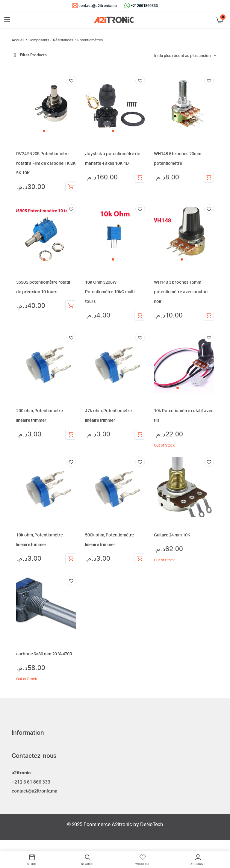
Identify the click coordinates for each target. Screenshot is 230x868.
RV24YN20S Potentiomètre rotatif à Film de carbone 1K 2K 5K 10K (46, 164)
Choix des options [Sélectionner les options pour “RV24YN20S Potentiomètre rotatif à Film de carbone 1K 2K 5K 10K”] (71, 187)
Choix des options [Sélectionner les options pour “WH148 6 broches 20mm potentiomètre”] (208, 177)
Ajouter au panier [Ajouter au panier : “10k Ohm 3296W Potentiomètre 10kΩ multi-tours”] (140, 315)
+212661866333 (144, 6)
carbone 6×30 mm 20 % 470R (44, 654)
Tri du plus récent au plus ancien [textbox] (182, 56)
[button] (71, 81)
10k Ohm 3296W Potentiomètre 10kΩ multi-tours (111, 292)
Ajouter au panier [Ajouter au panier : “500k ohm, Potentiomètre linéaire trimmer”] (140, 559)
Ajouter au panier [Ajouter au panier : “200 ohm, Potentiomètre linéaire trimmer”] (71, 434)
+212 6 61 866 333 (31, 782)
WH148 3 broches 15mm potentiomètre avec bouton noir (181, 292)
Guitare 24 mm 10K (172, 535)
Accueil (18, 40)
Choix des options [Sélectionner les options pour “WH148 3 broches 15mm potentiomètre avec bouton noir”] (208, 315)
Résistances (63, 40)
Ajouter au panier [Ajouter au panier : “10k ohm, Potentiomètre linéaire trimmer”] (71, 559)
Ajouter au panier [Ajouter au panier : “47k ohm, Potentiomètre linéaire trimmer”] (140, 434)
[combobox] (184, 56)
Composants (39, 40)
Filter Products (29, 55)
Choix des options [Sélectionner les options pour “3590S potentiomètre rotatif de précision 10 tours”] (71, 306)
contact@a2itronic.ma (98, 6)
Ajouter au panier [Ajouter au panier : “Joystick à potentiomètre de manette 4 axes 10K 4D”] (140, 177)
